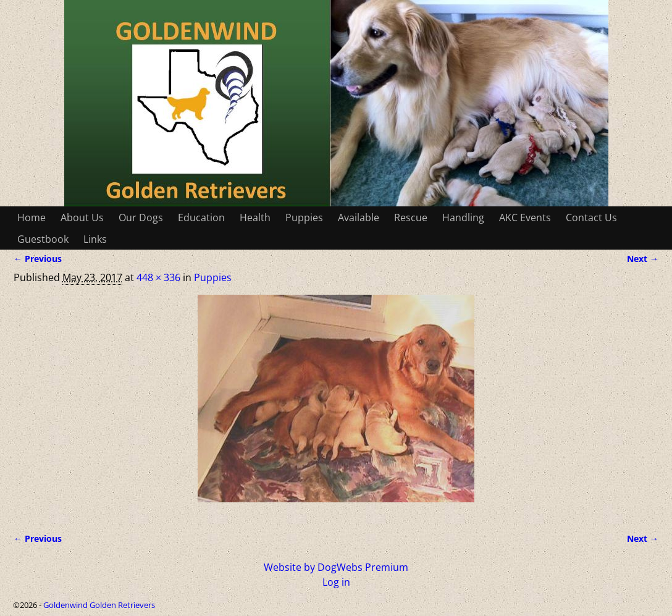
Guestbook (43, 239)
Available (359, 217)
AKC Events (525, 217)
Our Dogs (141, 217)
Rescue (411, 217)
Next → (643, 259)
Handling (463, 217)
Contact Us (591, 217)
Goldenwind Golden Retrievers (99, 605)
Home (31, 217)
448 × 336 (158, 277)
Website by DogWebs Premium (336, 567)
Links (95, 239)
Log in (336, 582)
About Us (82, 217)
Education (201, 217)
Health (255, 217)
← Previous (38, 259)
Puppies (304, 217)
